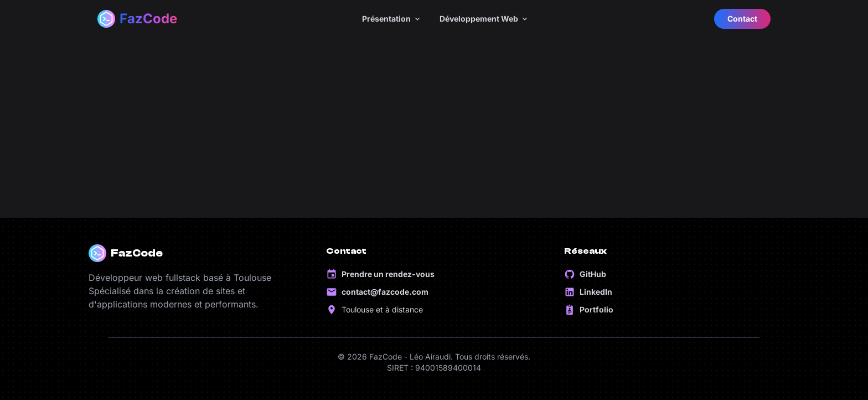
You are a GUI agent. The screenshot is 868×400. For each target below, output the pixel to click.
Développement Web (484, 19)
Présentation (392, 19)
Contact (742, 19)
